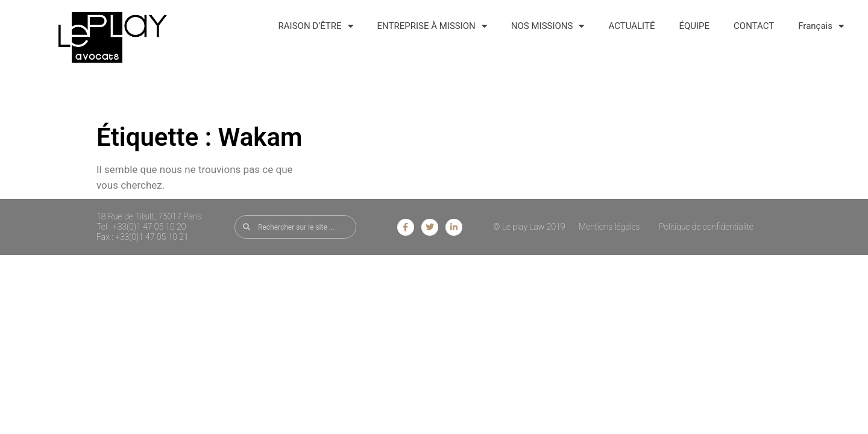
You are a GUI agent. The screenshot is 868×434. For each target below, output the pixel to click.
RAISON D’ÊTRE (316, 26)
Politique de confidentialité (706, 227)
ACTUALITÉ (631, 26)
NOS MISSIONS (548, 26)
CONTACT (754, 26)
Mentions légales (609, 227)
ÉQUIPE (694, 26)
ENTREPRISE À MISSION (432, 26)
